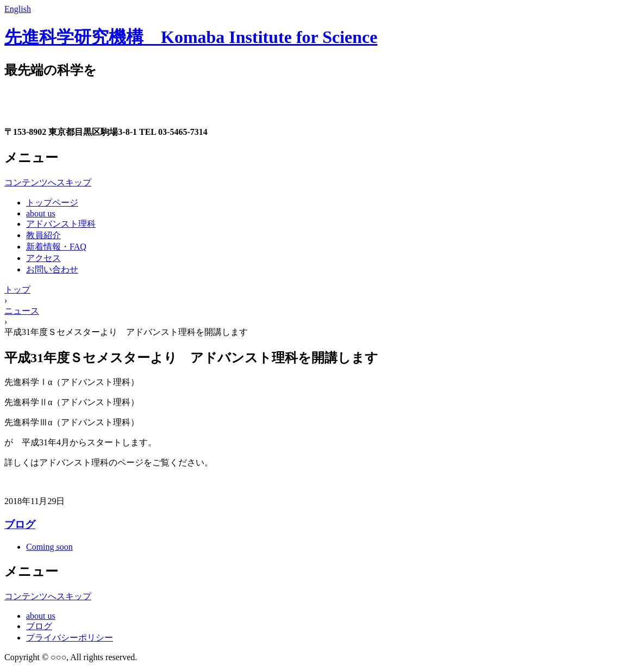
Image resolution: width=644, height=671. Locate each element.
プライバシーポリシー (70, 638)
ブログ (20, 524)
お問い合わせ (52, 269)
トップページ (52, 203)
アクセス (43, 258)
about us (41, 213)
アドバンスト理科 (61, 224)
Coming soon (49, 547)
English (18, 9)
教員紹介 (43, 235)
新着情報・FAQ (56, 247)
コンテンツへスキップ (48, 182)
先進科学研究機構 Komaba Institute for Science (191, 37)
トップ (17, 290)
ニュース (22, 311)
